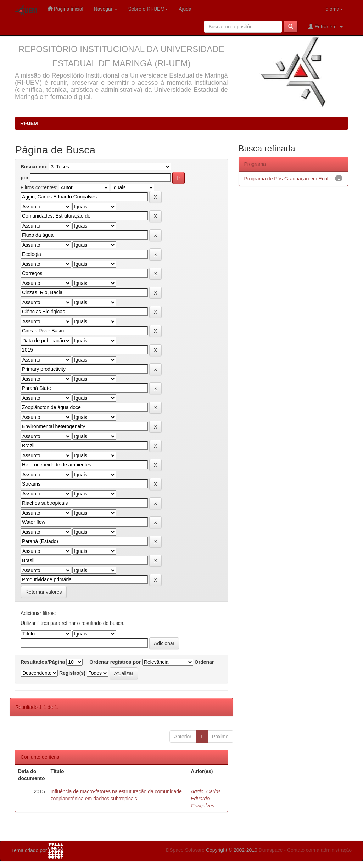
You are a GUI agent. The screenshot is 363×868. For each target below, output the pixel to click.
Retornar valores (44, 592)
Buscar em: (34, 167)
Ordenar (204, 662)
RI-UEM (29, 123)
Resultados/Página (43, 662)
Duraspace (271, 850)
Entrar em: (326, 26)
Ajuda (185, 9)
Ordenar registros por (115, 662)
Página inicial (65, 9)
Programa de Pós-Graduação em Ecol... (288, 179)
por (25, 178)
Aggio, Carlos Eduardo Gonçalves (206, 799)
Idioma (334, 9)
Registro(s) (72, 673)
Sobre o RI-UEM (148, 9)
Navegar (106, 9)
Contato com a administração (319, 850)
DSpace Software (185, 850)
